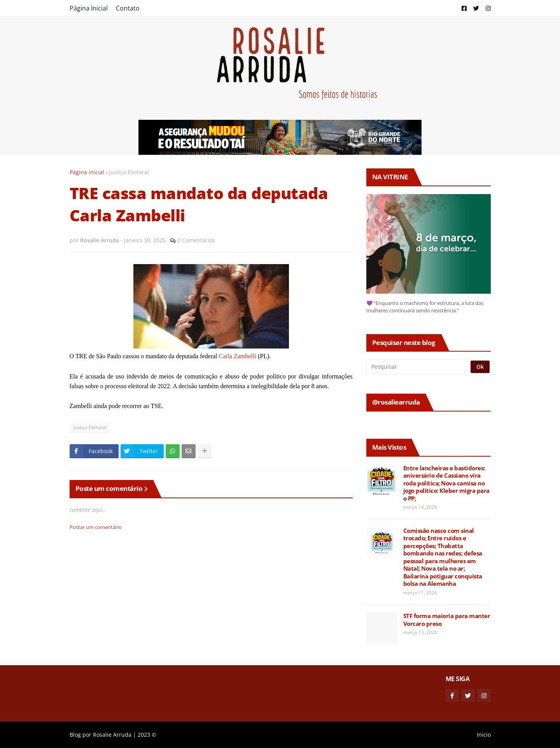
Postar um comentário (96, 527)
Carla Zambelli (238, 356)
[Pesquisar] (419, 367)
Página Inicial (89, 8)
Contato (128, 8)
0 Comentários (196, 240)
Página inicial (87, 172)
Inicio (484, 735)
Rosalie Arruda (112, 735)
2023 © (147, 735)
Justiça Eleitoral (129, 172)
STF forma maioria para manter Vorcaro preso (447, 620)
